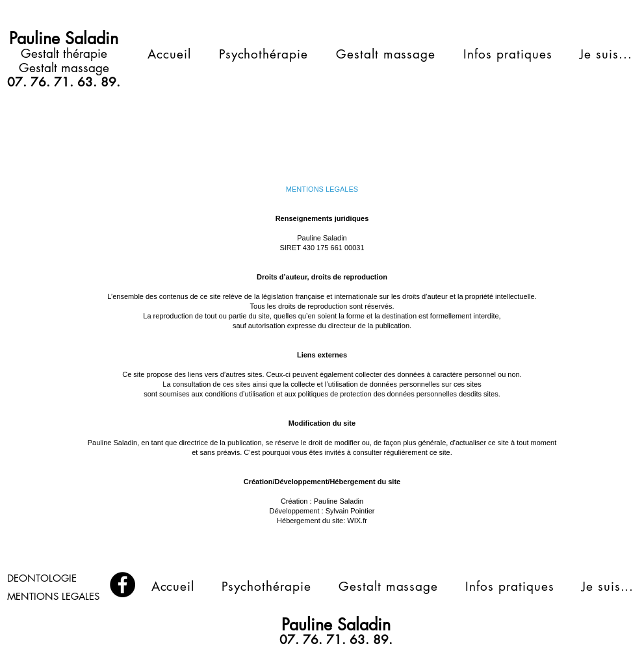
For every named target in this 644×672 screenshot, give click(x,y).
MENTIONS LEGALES (53, 596)
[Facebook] (122, 585)
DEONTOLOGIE (42, 578)
